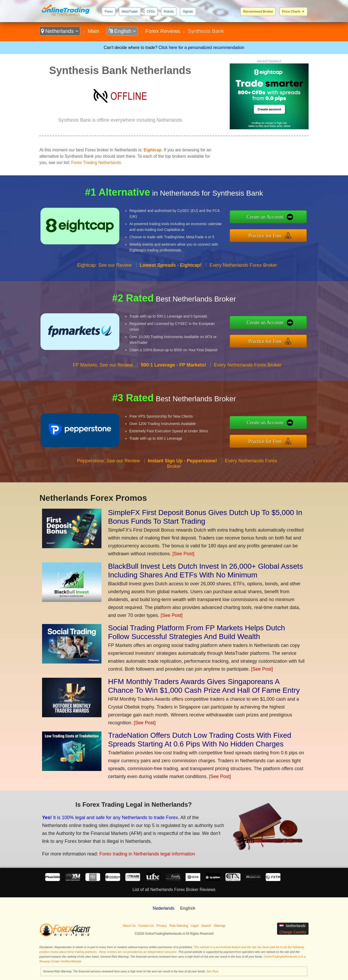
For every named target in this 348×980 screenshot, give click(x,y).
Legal (195, 926)
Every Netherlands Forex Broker (243, 265)
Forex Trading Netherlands (96, 163)
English (122, 31)
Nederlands (163, 908)
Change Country (293, 932)
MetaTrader (130, 12)
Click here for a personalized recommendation (201, 48)
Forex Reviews (163, 31)
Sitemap (219, 926)
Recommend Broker (258, 12)
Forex (109, 12)
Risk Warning (179, 926)
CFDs (151, 12)
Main (93, 31)
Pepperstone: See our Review (108, 461)
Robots (169, 12)
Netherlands (60, 31)
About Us (129, 926)
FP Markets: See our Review (103, 365)
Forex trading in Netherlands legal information (147, 854)
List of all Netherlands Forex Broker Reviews (174, 890)
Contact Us (146, 926)
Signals (188, 12)
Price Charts (293, 12)
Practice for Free (265, 236)
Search (206, 926)
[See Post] (183, 554)
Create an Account (265, 217)
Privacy (162, 926)
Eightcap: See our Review (104, 265)
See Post (213, 971)
